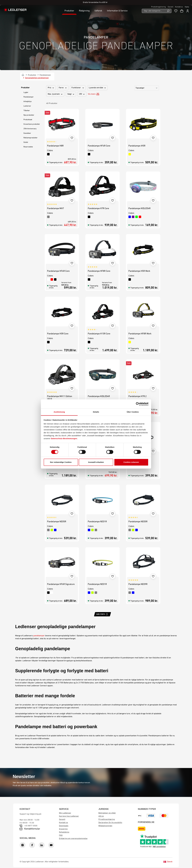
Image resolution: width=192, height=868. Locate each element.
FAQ (61, 835)
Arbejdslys (28, 102)
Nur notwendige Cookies (61, 462)
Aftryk (101, 816)
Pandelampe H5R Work (139, 271)
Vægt (71, 94)
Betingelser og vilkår (107, 813)
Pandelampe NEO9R (138, 584)
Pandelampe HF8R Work (140, 334)
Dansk (168, 862)
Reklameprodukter (30, 138)
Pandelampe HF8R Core (99, 271)
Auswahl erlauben (96, 462)
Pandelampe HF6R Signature (61, 584)
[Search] (168, 11)
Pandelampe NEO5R (57, 522)
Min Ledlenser (65, 813)
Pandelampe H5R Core (58, 334)
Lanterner (27, 106)
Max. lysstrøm (55, 94)
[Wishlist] (176, 11)
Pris (51, 88)
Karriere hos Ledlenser (69, 816)
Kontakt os (179, 7)
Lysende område (97, 88)
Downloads (64, 826)
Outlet (26, 142)
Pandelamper (29, 97)
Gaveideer (27, 133)
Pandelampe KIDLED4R (139, 209)
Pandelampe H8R (55, 146)
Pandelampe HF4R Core (99, 146)
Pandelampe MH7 (56, 209)
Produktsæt (28, 120)
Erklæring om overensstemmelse (73, 839)
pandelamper (39, 636)
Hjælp (187, 7)
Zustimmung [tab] (59, 412)
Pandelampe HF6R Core (58, 271)
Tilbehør (27, 111)
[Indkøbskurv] (182, 11)
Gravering (63, 829)
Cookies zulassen (131, 462)
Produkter (25, 88)
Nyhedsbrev (64, 832)
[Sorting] (147, 88)
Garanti (170, 7)
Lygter (26, 92)
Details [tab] (96, 412)
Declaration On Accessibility (110, 823)
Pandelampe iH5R (137, 146)
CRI (82, 94)
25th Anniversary (30, 129)
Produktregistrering (159, 7)
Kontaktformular (32, 829)
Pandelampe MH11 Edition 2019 (60, 398)
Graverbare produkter (32, 124)
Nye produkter (29, 115)
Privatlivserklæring (107, 819)
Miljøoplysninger (105, 826)
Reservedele (28, 147)
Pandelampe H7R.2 (138, 396)
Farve (63, 88)
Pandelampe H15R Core (99, 334)
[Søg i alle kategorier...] (153, 11)
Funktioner (78, 88)
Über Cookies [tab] (133, 412)
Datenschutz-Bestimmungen (64, 438)
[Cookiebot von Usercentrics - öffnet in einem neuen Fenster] (138, 404)
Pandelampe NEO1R (97, 522)
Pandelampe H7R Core (98, 209)
